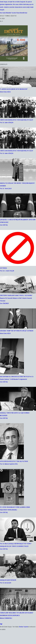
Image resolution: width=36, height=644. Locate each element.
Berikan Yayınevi (24, 627)
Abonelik (22, 13)
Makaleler (9, 13)
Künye (18, 13)
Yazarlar (14, 13)
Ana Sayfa (3, 13)
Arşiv (26, 13)
